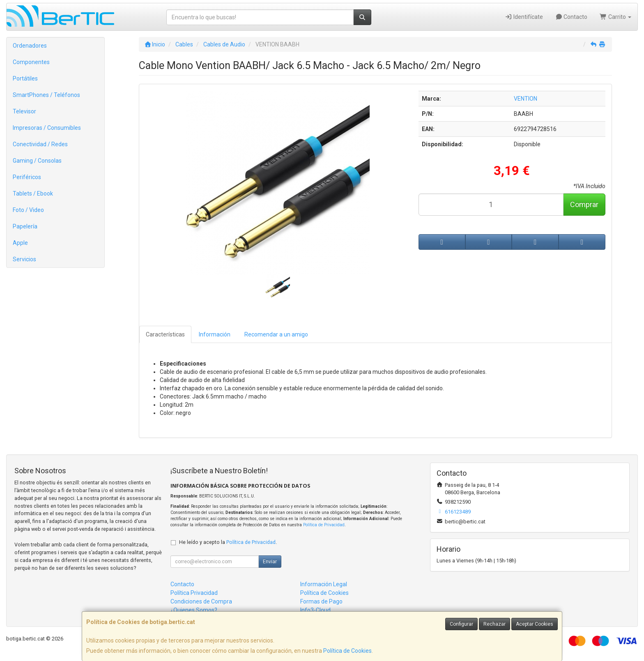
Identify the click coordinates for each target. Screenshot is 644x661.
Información (215, 334)
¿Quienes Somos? (194, 610)
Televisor (24, 111)
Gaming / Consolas (37, 161)
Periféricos (27, 177)
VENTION (526, 99)
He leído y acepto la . (228, 542)
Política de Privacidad (324, 525)
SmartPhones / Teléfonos (46, 95)
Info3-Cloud (315, 610)
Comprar (584, 204)
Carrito (615, 17)
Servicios (24, 259)
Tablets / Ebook (33, 193)
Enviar (270, 562)
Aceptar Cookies (535, 624)
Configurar (461, 624)
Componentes (31, 62)
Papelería (25, 226)
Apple (20, 243)
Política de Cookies (347, 651)
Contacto (572, 17)
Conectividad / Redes (40, 144)
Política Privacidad (194, 593)
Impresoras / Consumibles (47, 128)
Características (165, 334)
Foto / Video (28, 210)
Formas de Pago (321, 601)
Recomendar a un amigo (276, 334)
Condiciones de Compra (201, 601)
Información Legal (324, 584)
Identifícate (524, 17)
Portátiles (25, 78)
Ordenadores (30, 46)
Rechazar (494, 624)
